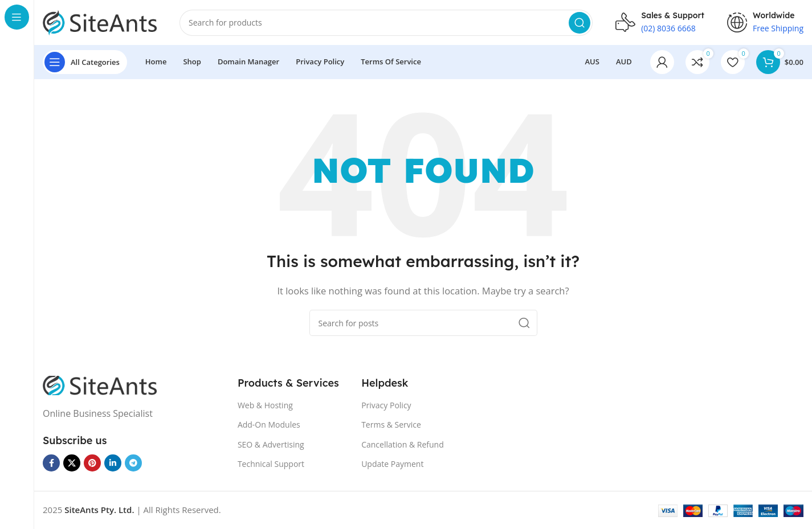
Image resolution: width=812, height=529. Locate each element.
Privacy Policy (386, 406)
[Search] (386, 23)
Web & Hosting (265, 406)
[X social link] (72, 464)
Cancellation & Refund (403, 445)
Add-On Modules (269, 425)
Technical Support (271, 464)
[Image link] (100, 385)
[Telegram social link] (133, 464)
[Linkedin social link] (113, 464)
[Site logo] (100, 22)
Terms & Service (391, 425)
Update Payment (392, 464)
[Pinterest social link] (92, 464)
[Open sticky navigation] (85, 63)
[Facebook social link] (51, 464)
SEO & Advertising (271, 445)
